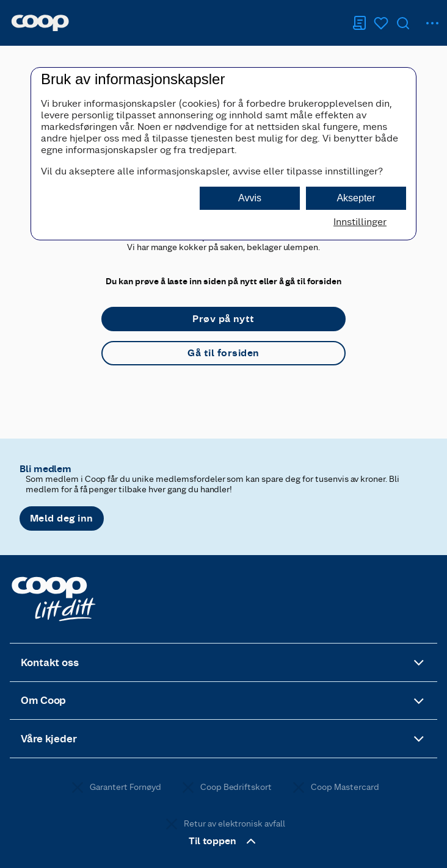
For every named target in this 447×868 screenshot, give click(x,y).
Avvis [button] (250, 198)
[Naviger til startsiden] (40, 23)
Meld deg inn (62, 518)
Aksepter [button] (356, 198)
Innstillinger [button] (360, 222)
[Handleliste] (359, 23)
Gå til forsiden (223, 353)
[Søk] (403, 23)
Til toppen (224, 841)
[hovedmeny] (432, 23)
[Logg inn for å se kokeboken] (381, 23)
